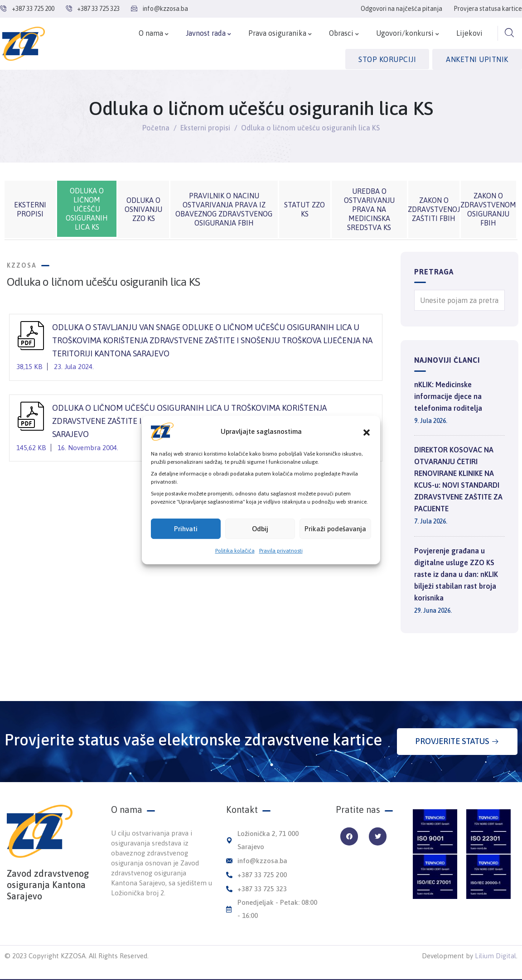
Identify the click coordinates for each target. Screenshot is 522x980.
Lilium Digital (495, 956)
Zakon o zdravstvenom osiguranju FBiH (488, 209)
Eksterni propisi (205, 128)
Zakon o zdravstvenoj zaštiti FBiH (434, 209)
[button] (367, 432)
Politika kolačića (235, 551)
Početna (156, 128)
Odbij (260, 529)
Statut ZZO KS (304, 209)
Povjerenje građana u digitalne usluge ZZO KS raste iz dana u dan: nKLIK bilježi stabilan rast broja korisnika (456, 574)
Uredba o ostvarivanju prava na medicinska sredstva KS (369, 209)
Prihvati (186, 529)
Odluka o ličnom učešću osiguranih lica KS (87, 209)
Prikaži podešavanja (335, 529)
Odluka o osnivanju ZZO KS (143, 209)
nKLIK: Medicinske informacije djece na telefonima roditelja (448, 396)
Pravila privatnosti (281, 551)
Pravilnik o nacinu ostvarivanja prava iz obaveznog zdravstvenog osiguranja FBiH (224, 209)
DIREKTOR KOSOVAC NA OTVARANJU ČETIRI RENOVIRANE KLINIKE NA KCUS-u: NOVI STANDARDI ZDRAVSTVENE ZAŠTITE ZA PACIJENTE (458, 479)
